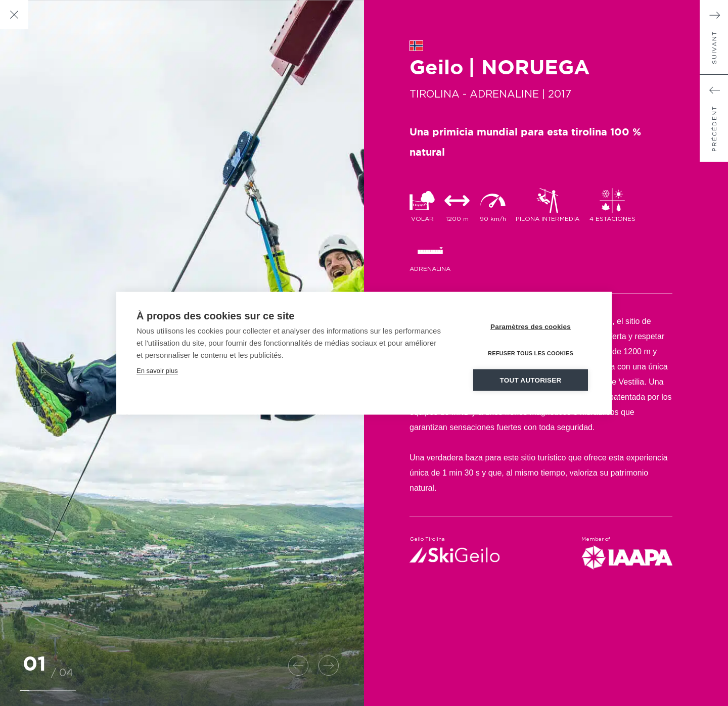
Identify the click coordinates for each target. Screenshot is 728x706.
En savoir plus (157, 370)
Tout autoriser (531, 380)
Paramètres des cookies (531, 326)
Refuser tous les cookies (531, 353)
